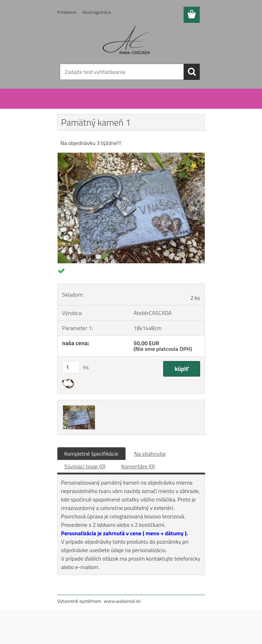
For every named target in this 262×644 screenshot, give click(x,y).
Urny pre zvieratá (92, 105)
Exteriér (118, 105)
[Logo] (127, 41)
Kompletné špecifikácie (91, 454)
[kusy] (71, 367)
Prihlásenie (67, 12)
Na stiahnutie (150, 454)
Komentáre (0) (138, 466)
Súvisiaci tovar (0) (85, 466)
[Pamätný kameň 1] (131, 156)
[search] (192, 72)
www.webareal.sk (122, 601)
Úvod (67, 105)
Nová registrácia (97, 12)
